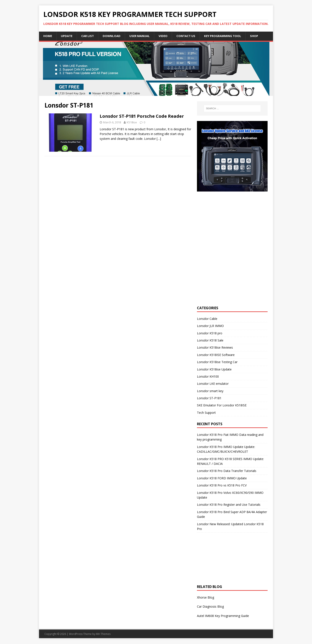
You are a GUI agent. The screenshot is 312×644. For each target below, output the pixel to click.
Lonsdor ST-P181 (209, 398)
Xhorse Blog (206, 598)
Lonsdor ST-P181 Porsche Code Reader (142, 116)
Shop (262, 36)
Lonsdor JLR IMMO (210, 326)
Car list (89, 36)
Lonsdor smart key (210, 391)
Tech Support (206, 413)
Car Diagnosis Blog (210, 607)
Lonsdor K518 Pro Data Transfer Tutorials (227, 471)
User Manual (143, 36)
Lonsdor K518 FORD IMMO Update (222, 478)
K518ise (132, 122)
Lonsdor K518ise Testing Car (217, 362)
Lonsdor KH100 (208, 377)
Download (114, 36)
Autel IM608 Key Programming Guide (223, 616)
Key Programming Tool (229, 36)
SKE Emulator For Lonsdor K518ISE (222, 406)
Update (67, 36)
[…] (159, 139)
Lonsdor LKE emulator (213, 384)
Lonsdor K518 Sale (210, 341)
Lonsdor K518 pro (210, 333)
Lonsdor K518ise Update (214, 369)
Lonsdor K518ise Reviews (215, 348)
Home (48, 36)
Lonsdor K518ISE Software (216, 355)
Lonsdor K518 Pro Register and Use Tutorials (229, 505)
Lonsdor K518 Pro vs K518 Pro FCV (222, 485)
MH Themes (103, 634)
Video (167, 36)
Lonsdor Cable (207, 319)
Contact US (191, 36)
